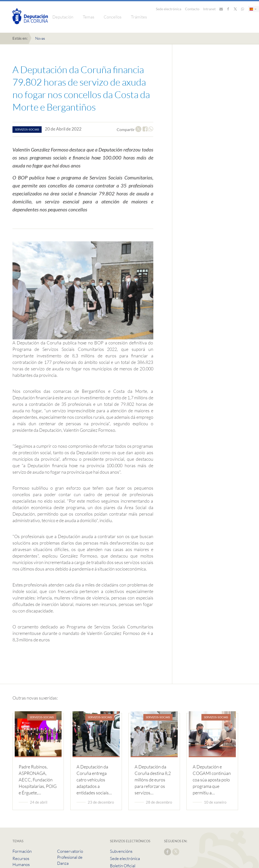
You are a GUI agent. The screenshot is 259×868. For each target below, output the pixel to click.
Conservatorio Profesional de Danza (70, 857)
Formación (22, 851)
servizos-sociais (27, 129)
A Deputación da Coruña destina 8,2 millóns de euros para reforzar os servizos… (153, 780)
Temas (88, 17)
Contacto (192, 9)
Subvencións (121, 851)
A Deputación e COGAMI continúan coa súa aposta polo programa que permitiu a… (212, 780)
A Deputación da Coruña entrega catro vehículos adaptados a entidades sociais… (94, 780)
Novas (40, 38)
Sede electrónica (169, 9)
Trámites (139, 17)
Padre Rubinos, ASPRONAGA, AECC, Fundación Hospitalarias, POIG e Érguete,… (38, 780)
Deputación (63, 17)
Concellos (113, 17)
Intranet (209, 9)
